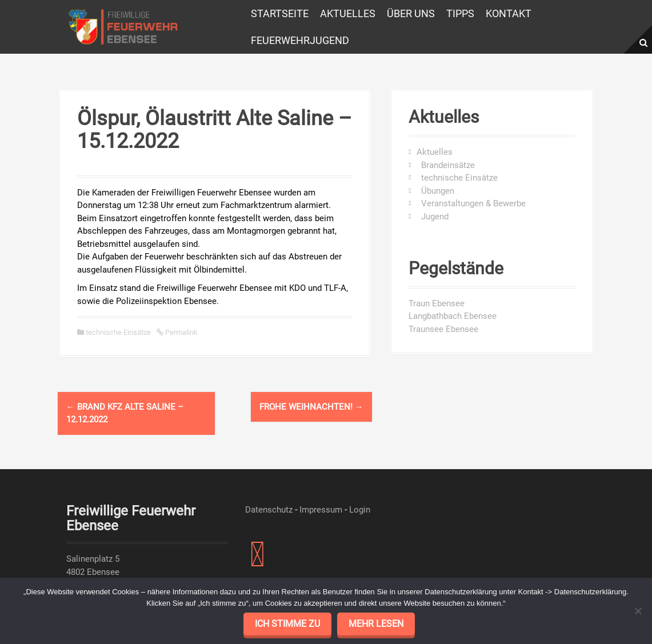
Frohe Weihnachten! (311, 407)
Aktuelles (348, 13)
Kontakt (509, 13)
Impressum (321, 510)
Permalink (181, 332)
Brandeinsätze (446, 165)
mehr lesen (376, 624)
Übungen (435, 191)
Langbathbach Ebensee (453, 316)
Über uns (411, 13)
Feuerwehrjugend (300, 40)
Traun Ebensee (437, 303)
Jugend (433, 217)
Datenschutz (269, 510)
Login (360, 510)
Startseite (280, 13)
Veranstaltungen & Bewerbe (471, 203)
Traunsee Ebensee (443, 329)
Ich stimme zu (287, 624)
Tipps (460, 13)
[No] (638, 611)
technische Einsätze (118, 332)
